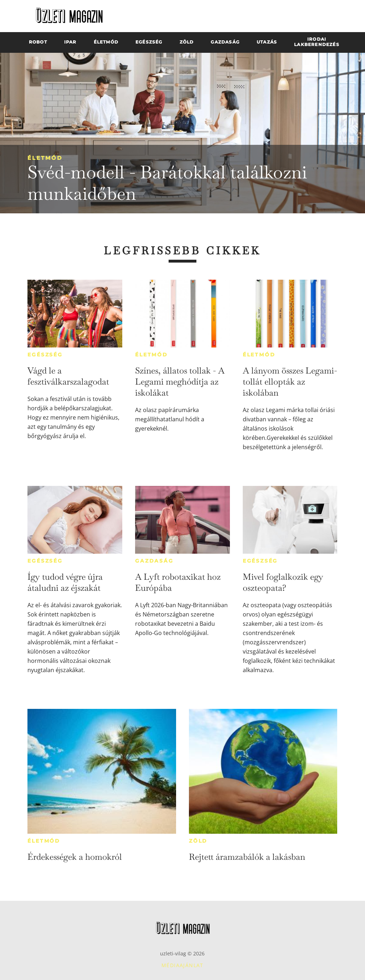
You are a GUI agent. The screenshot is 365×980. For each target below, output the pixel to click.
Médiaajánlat (182, 965)
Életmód (45, 158)
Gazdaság (154, 561)
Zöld (198, 841)
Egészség (45, 355)
